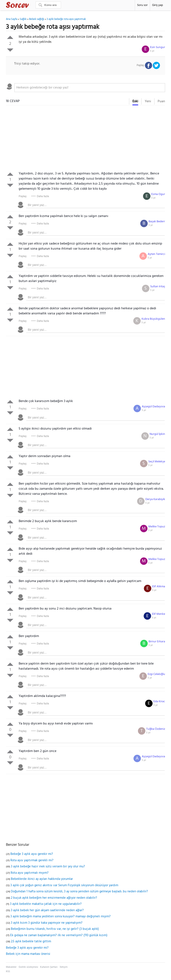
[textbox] (90, 88)
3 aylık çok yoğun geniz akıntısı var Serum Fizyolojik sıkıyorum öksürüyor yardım (64, 885)
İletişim (64, 967)
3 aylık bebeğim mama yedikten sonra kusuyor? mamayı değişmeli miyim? (60, 916)
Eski (135, 101)
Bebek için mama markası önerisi (28, 954)
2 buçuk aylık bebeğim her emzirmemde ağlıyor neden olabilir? (54, 898)
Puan (161, 101)
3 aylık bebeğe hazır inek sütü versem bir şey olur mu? (48, 867)
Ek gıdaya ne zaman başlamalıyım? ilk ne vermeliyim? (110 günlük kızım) (59, 935)
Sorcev (31, 6)
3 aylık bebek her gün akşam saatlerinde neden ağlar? (47, 910)
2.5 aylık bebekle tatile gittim (31, 941)
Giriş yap (158, 5)
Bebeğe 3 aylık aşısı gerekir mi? (32, 854)
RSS (8, 972)
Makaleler (11, 967)
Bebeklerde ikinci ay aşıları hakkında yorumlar (42, 879)
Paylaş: (23, 196)
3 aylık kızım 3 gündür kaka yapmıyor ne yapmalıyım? (47, 923)
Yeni (148, 101)
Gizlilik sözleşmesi (28, 967)
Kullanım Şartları (49, 967)
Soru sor (142, 5)
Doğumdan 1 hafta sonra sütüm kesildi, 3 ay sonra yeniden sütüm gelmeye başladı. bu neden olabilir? (79, 892)
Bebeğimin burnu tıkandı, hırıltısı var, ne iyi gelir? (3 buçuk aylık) (55, 929)
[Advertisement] (85, 139)
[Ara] (48, 5)
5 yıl (152, 51)
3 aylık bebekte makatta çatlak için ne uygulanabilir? (46, 904)
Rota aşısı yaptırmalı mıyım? (30, 873)
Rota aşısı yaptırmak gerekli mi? (32, 860)
